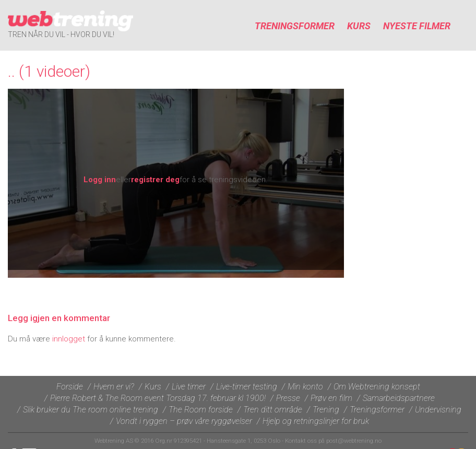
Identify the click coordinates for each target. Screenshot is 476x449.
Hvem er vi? (114, 387)
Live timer (189, 387)
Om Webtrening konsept (377, 387)
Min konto (305, 387)
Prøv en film (331, 398)
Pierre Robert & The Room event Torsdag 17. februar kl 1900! (158, 398)
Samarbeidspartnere (399, 398)
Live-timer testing (247, 387)
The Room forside (201, 410)
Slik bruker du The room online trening (91, 410)
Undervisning (438, 410)
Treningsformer (295, 26)
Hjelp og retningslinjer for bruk (316, 421)
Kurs (359, 26)
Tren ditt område (273, 410)
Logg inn (100, 180)
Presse (288, 398)
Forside (70, 387)
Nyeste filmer (417, 26)
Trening (326, 410)
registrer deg (155, 180)
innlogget (69, 339)
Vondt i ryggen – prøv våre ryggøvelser (184, 421)
